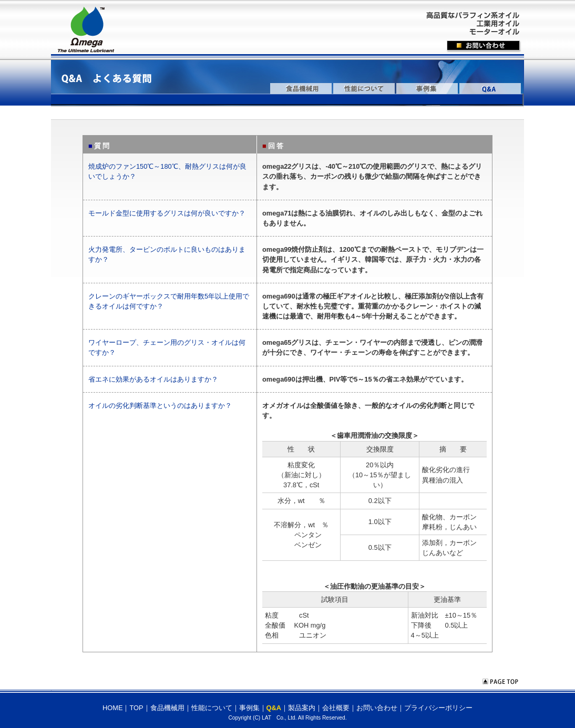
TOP (136, 708)
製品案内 (302, 708)
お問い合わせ (377, 708)
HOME (112, 708)
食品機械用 (167, 708)
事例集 (249, 708)
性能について (212, 708)
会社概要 (336, 708)
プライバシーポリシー (438, 708)
